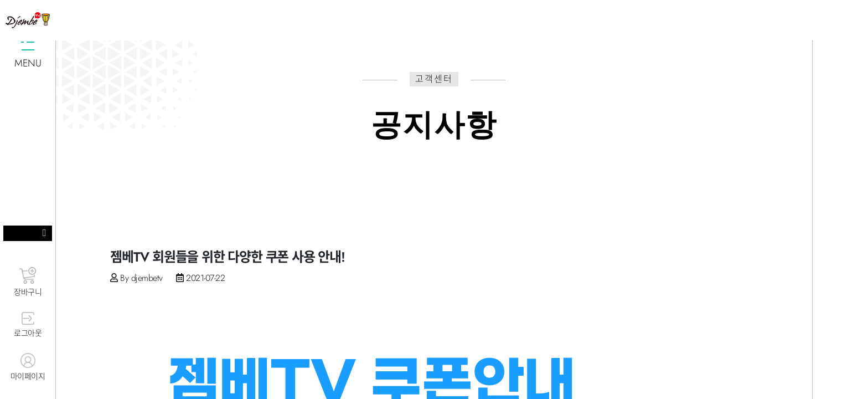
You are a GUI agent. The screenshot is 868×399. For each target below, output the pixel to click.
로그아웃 (28, 325)
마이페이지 (28, 367)
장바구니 (28, 282)
